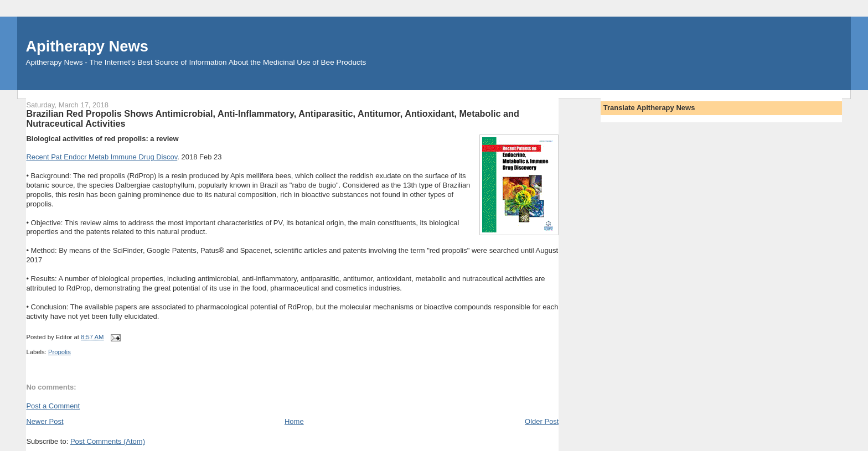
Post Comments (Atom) (108, 441)
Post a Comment (53, 406)
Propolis (60, 352)
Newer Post (45, 421)
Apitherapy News (87, 46)
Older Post (542, 421)
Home (294, 421)
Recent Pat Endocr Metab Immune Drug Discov (102, 157)
